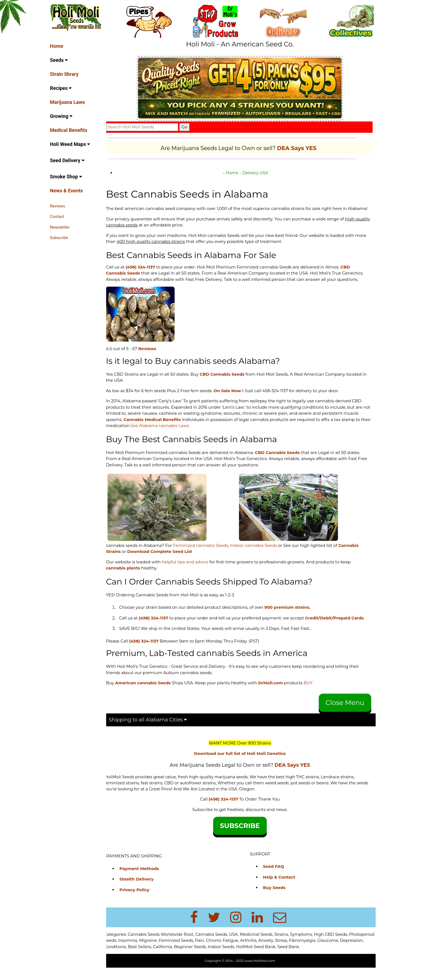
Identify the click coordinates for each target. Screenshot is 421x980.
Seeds (59, 60)
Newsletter (60, 227)
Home (57, 46)
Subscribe (59, 238)
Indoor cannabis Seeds (258, 551)
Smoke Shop (66, 177)
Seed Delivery (67, 160)
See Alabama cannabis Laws (175, 432)
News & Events (67, 191)
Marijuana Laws (68, 102)
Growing (61, 116)
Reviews (58, 206)
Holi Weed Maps (70, 144)
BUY (313, 695)
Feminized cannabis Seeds (205, 551)
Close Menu (345, 715)
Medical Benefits (69, 130)
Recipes (61, 88)
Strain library (64, 74)
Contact (57, 217)
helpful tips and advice (189, 568)
